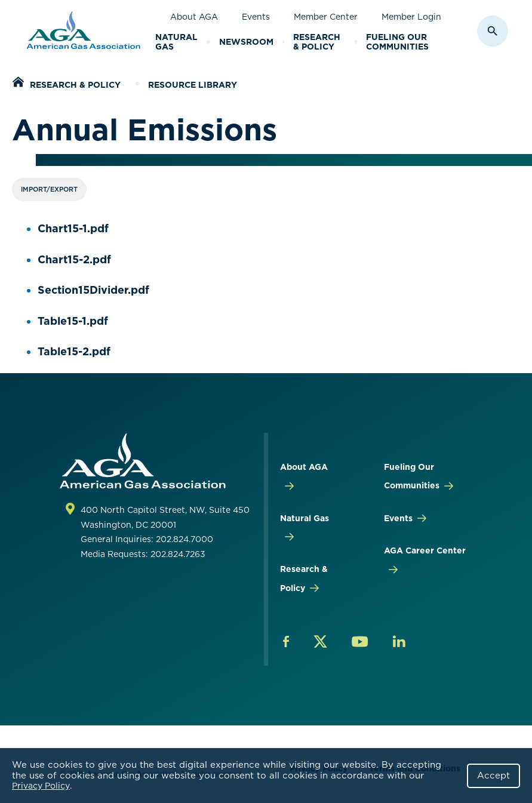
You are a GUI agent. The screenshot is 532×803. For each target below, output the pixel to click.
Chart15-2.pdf (74, 259)
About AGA (194, 17)
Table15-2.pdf (74, 351)
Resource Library (193, 85)
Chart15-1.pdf (73, 228)
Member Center (326, 17)
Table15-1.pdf (73, 321)
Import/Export (49, 189)
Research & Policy (317, 42)
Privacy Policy (41, 786)
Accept (493, 776)
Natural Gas (176, 42)
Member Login (411, 17)
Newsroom (246, 42)
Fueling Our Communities (397, 42)
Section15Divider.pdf (93, 290)
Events (256, 17)
